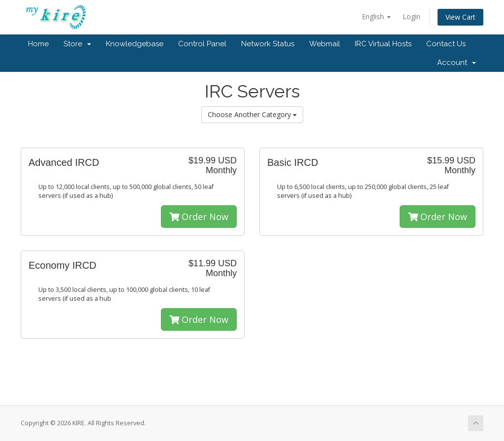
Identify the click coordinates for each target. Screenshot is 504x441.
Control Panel (202, 44)
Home (38, 44)
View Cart (460, 17)
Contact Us (446, 44)
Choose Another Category (252, 114)
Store (77, 44)
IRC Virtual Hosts (383, 44)
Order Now (199, 217)
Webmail (325, 44)
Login (411, 16)
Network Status (268, 44)
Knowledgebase (135, 44)
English (376, 16)
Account (457, 63)
